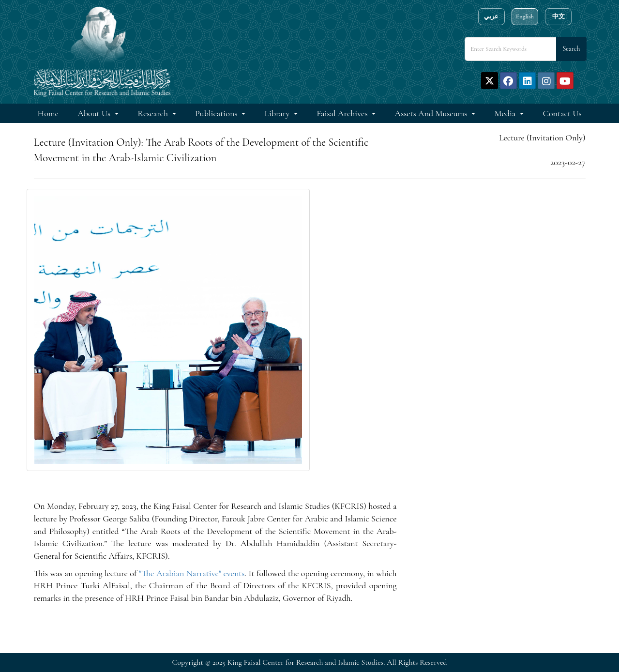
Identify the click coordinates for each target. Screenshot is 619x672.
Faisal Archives (343, 113)
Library (278, 113)
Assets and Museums (432, 113)
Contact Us (562, 113)
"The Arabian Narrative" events (192, 573)
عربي (491, 16)
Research (154, 113)
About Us (95, 113)
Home (48, 113)
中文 (559, 16)
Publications (217, 113)
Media (506, 113)
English (525, 16)
